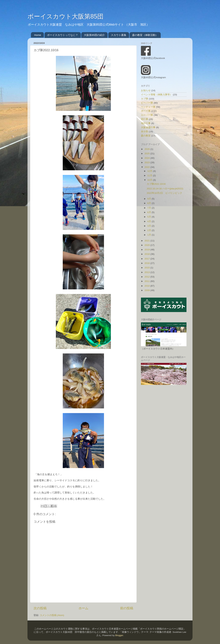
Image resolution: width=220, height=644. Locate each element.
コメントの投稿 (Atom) (52, 615)
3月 (149, 226)
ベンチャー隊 (148, 107)
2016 (147, 263)
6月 (149, 212)
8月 (149, 203)
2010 (147, 286)
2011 (147, 281)
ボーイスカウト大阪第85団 (65, 16)
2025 (147, 154)
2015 (147, 268)
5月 (149, 217)
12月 (150, 171)
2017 (147, 259)
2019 (147, 250)
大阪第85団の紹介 (94, 35)
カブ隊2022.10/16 (156, 184)
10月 (150, 180)
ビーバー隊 (147, 103)
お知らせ (146, 90)
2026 (147, 149)
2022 (147, 167)
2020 (147, 245)
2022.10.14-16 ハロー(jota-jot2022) (165, 189)
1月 (149, 235)
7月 (149, 208)
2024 (147, 158)
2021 (147, 241)
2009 (147, 290)
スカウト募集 (119, 35)
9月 (149, 199)
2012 (147, 277)
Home (38, 35)
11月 (150, 176)
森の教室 (146, 136)
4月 (149, 221)
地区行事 (146, 123)
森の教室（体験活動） (145, 35)
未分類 (145, 132)
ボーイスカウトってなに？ (63, 35)
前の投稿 (127, 608)
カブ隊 (145, 99)
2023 (147, 162)
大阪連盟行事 (148, 127)
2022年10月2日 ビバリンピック (165, 193)
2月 (149, 230)
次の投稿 (40, 608)
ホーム (83, 608)
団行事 (145, 119)
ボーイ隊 (146, 111)
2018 (147, 254)
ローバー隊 (147, 115)
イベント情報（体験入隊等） (157, 95)
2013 (147, 272)
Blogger (119, 635)
